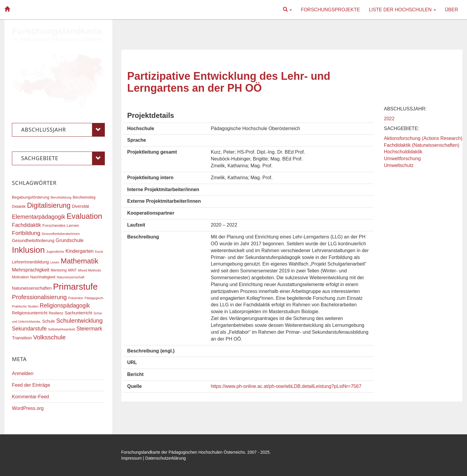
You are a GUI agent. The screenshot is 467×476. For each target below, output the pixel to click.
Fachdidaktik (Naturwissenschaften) (422, 145)
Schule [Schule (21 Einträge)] (49, 321)
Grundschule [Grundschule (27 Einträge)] (70, 240)
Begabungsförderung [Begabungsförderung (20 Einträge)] (31, 197)
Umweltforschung (402, 159)
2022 (389, 119)
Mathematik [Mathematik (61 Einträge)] (80, 261)
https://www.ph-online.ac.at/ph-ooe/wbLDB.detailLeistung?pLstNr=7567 (286, 386)
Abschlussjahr (63, 130)
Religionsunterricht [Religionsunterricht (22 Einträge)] (30, 313)
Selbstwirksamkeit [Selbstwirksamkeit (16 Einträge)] (62, 329)
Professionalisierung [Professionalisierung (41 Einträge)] (39, 297)
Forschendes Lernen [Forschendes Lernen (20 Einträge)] (61, 225)
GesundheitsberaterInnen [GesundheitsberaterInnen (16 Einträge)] (61, 234)
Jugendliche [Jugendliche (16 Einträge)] (55, 252)
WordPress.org (28, 408)
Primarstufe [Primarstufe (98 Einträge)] (75, 287)
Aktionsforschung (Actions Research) (423, 138)
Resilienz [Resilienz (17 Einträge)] (56, 313)
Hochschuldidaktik (403, 152)
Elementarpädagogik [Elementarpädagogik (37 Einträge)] (39, 217)
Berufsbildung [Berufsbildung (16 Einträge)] (61, 197)
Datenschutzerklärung (166, 458)
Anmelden (23, 373)
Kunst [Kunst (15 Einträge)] (99, 252)
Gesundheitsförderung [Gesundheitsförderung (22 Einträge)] (33, 241)
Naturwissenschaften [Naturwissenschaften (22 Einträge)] (32, 288)
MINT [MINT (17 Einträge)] (72, 270)
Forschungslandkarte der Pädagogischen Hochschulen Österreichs (183, 452)
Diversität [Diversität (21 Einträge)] (80, 206)
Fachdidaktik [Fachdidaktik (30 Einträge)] (27, 225)
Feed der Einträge (31, 385)
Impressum (131, 458)
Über (452, 10)
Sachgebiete (63, 158)
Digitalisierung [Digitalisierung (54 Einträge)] (49, 205)
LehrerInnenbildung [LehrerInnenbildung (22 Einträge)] (30, 262)
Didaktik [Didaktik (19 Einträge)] (19, 206)
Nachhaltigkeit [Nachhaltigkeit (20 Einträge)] (43, 277)
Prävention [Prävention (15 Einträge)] (76, 298)
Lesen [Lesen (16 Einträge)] (55, 262)
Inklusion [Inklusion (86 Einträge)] (28, 250)
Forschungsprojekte (330, 10)
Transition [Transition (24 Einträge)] (22, 338)
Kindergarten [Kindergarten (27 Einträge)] (80, 251)
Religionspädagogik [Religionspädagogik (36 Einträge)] (65, 306)
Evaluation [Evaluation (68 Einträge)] (84, 216)
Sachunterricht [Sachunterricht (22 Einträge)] (78, 313)
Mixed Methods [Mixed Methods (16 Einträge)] (89, 270)
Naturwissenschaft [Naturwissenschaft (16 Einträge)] (70, 277)
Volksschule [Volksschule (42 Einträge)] (49, 337)
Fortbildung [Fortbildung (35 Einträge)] (26, 233)
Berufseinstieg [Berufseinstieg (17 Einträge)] (84, 197)
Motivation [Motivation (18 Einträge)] (20, 277)
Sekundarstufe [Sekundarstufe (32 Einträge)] (29, 329)
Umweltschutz (399, 165)
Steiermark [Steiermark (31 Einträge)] (89, 329)
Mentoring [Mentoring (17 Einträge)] (59, 270)
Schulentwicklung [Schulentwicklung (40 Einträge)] (80, 321)
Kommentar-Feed (31, 397)
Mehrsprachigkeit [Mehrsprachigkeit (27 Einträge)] (31, 270)
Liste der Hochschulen (402, 10)
